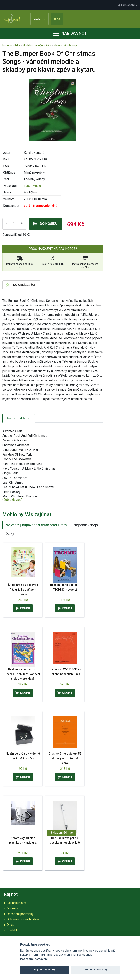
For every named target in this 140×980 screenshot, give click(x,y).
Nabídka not (70, 33)
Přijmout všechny (44, 970)
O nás (11, 925)
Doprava (12, 908)
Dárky (10, 534)
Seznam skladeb (19, 418)
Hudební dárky (11, 45)
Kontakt (12, 930)
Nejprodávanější (86, 525)
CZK (40, 19)
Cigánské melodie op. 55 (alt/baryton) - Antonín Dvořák (65, 758)
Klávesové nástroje (66, 45)
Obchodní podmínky (20, 914)
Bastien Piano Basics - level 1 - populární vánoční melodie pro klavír (23, 674)
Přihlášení (128, 5)
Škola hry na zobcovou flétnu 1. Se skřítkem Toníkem (23, 590)
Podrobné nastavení (34, 959)
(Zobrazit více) (12, 500)
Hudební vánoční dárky (37, 45)
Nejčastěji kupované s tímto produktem (36, 525)
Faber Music (32, 186)
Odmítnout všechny (96, 970)
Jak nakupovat (16, 903)
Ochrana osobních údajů (23, 919)
